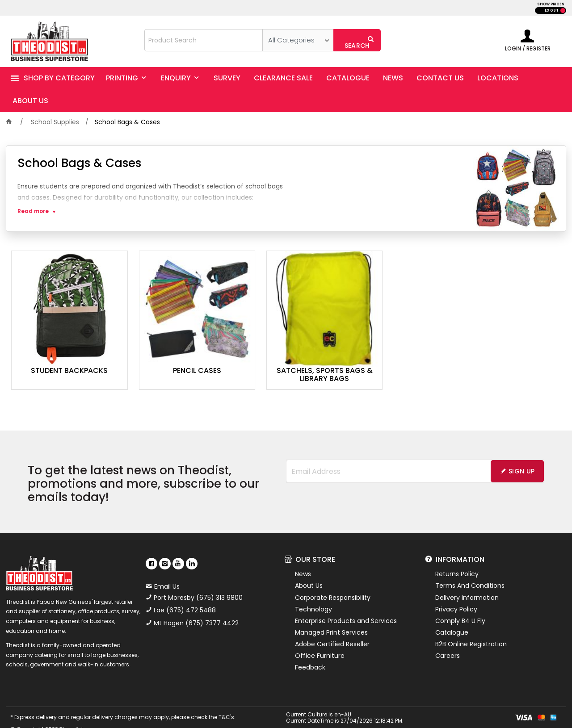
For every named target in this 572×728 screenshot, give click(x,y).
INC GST (563, 10)
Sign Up (522, 456)
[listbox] (298, 40)
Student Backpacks (62, 356)
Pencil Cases (174, 356)
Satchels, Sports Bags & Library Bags (286, 360)
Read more (33, 211)
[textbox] (204, 40)
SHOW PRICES (551, 4)
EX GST (552, 10)
